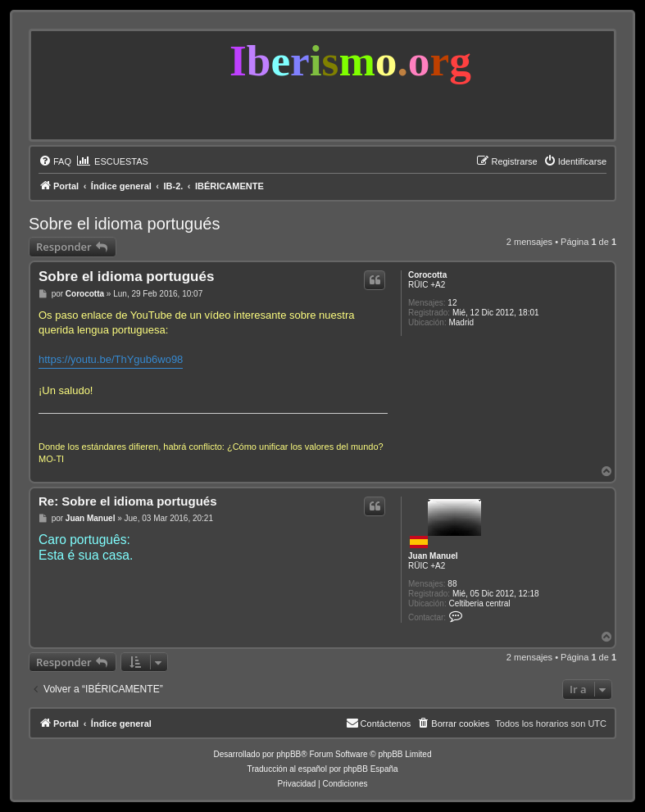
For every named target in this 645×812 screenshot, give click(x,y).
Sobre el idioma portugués (124, 224)
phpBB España (371, 769)
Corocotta (427, 275)
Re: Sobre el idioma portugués (128, 501)
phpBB (288, 754)
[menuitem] (55, 161)
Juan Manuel (433, 556)
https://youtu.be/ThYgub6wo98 (111, 359)
